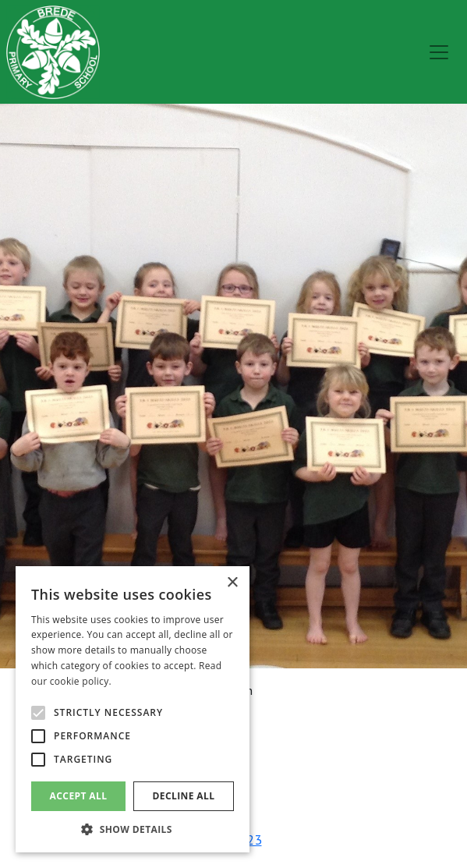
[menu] (439, 52)
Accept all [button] (79, 796)
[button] (133, 829)
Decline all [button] (184, 796)
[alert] (133, 709)
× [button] (232, 583)
